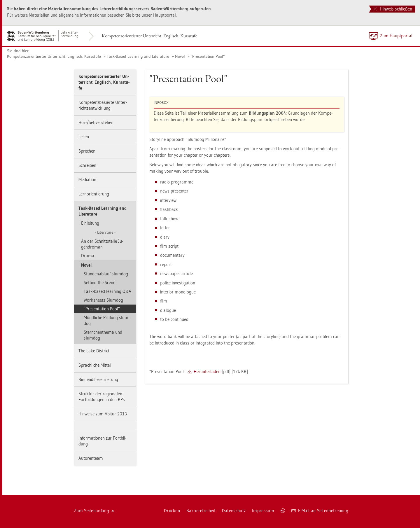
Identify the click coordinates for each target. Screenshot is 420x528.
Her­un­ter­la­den (207, 371)
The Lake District (94, 351)
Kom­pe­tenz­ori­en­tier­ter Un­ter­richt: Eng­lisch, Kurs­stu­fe (149, 36)
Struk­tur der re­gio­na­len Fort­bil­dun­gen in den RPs (102, 397)
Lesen (84, 137)
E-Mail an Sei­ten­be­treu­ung (320, 511)
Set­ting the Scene (99, 283)
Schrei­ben (87, 165)
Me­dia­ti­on (87, 180)
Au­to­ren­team (91, 458)
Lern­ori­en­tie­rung (94, 194)
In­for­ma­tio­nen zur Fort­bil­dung (102, 441)
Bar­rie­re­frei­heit (201, 511)
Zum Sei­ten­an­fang (94, 511)
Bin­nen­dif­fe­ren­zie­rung (98, 379)
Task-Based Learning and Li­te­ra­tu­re (138, 56)
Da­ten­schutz (234, 511)
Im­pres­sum (263, 511)
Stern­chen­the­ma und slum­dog (103, 335)
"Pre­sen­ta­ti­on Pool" (208, 56)
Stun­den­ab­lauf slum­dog (106, 274)
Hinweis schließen (393, 9)
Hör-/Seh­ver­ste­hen (96, 122)
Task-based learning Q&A (107, 291)
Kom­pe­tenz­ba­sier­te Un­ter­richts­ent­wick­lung (103, 105)
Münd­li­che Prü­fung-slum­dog (107, 320)
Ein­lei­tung (90, 223)
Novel (180, 56)
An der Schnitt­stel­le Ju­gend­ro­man (102, 244)
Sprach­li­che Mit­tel (95, 365)
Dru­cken (172, 511)
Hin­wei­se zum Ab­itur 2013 (103, 414)
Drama (88, 256)
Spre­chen (87, 151)
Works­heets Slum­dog (103, 300)
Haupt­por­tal (164, 15)
